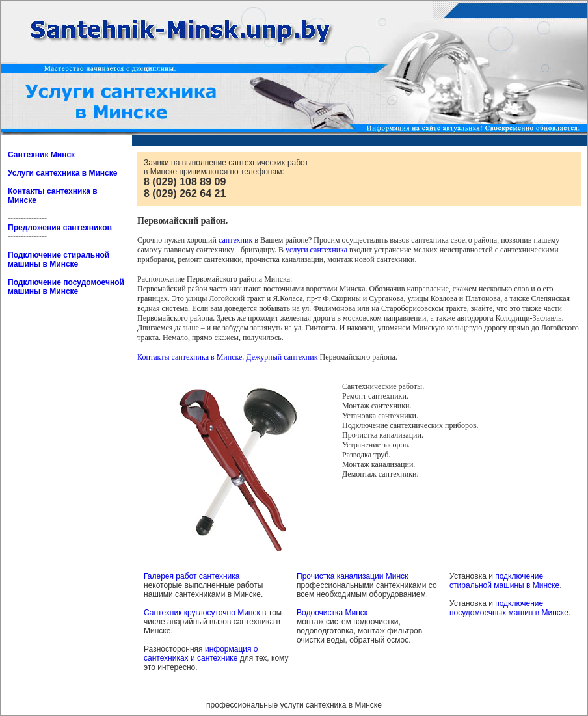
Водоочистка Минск (332, 613)
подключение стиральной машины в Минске (504, 581)
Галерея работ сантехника (192, 576)
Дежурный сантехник (282, 357)
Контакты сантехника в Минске (190, 357)
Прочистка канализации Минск (352, 576)
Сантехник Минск (41, 155)
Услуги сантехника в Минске (62, 173)
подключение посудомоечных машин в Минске (509, 608)
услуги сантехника (316, 250)
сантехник (235, 240)
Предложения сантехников (60, 228)
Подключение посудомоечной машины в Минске (66, 287)
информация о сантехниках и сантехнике (201, 654)
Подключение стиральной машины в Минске (59, 259)
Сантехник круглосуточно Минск (202, 613)
